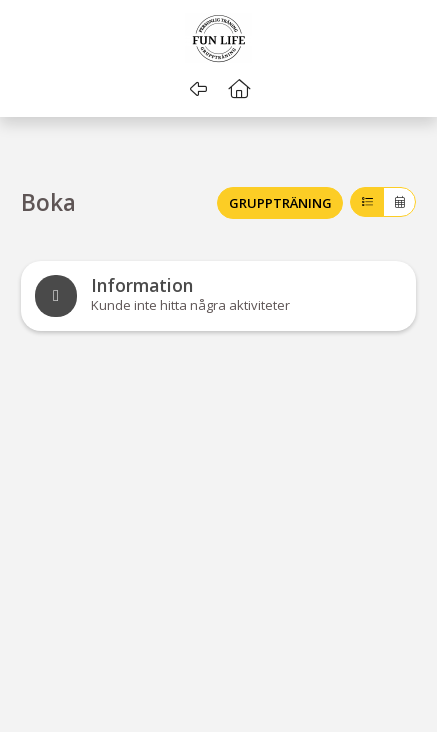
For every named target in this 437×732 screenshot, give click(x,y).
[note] (218, 296)
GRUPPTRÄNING (280, 203)
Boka (48, 203)
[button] (238, 89)
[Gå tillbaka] (198, 89)
